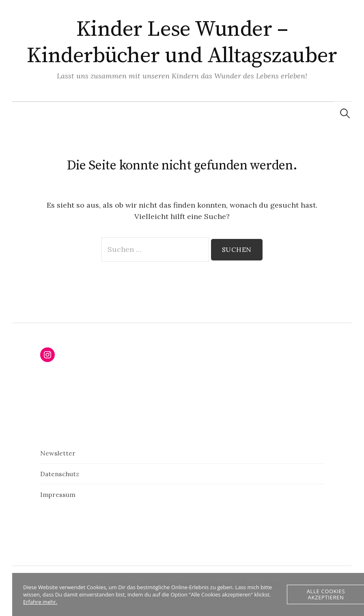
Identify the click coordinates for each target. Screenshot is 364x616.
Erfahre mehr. (40, 602)
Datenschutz (60, 474)
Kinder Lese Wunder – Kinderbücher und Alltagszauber (182, 42)
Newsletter (58, 453)
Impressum (58, 495)
